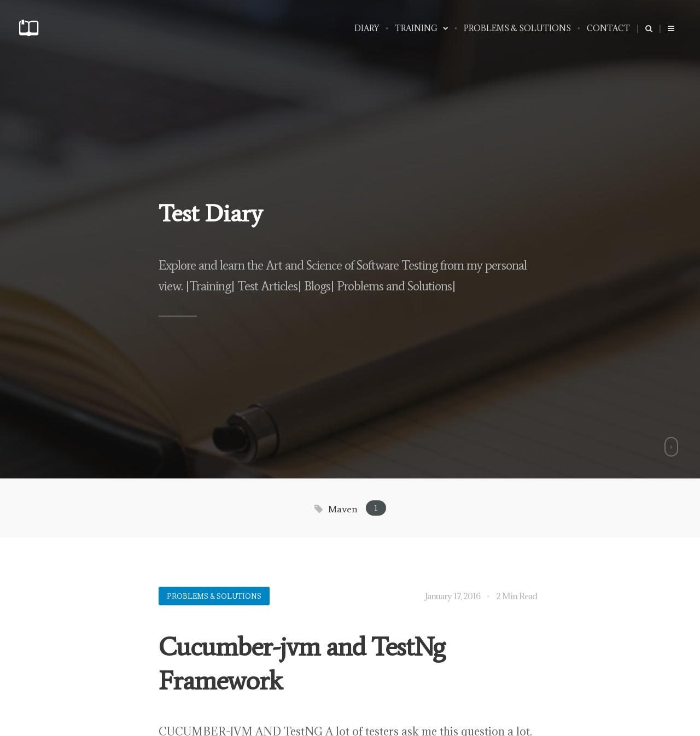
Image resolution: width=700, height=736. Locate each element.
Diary (367, 28)
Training (421, 28)
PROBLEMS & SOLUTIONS (517, 28)
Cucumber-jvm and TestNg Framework (302, 664)
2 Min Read (517, 596)
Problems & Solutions (214, 596)
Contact (608, 28)
